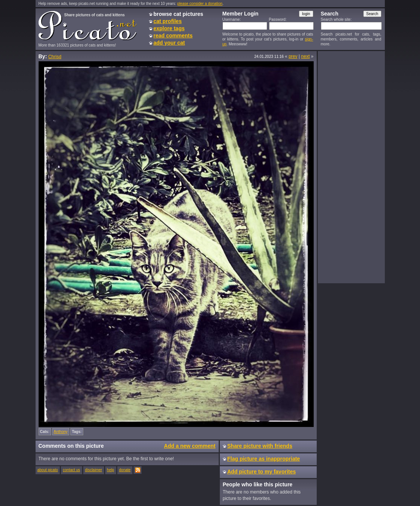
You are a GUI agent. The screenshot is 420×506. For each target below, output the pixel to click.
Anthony (61, 432)
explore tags (169, 28)
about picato (48, 470)
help (111, 470)
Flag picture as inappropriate (264, 459)
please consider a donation (200, 4)
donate (125, 470)
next (306, 56)
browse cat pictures (179, 14)
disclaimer (94, 470)
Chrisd (55, 57)
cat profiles (168, 21)
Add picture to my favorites (262, 472)
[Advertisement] (351, 167)
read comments (173, 36)
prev (293, 56)
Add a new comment (190, 446)
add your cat (169, 43)
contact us (72, 470)
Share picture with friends (260, 446)
